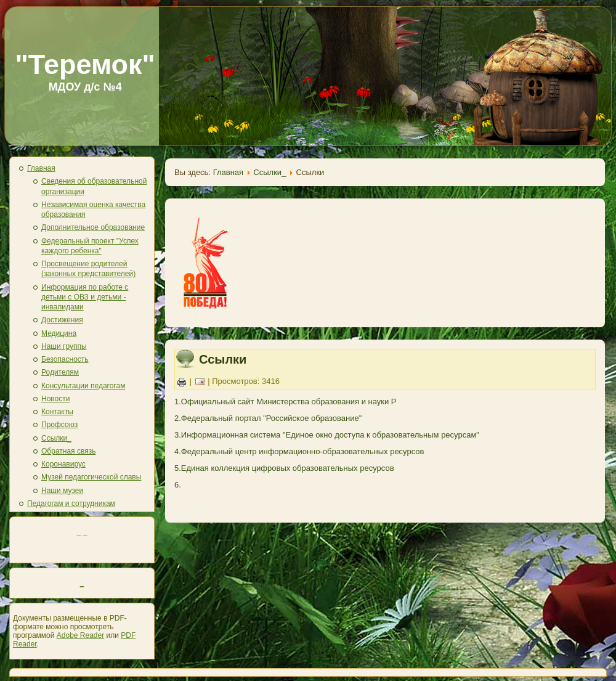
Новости (55, 399)
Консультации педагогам (83, 386)
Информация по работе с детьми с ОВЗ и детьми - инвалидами (85, 297)
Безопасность (65, 359)
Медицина (59, 333)
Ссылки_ (56, 438)
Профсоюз (59, 425)
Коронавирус (63, 464)
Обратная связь (68, 451)
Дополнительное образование (93, 227)
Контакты (57, 412)
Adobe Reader (80, 635)
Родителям (60, 372)
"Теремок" (85, 64)
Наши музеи (62, 491)
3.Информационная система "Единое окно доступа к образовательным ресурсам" (327, 435)
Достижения (62, 320)
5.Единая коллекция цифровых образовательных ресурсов (284, 468)
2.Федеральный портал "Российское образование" (268, 418)
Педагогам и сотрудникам (71, 504)
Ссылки (223, 359)
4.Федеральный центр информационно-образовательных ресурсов (299, 451)
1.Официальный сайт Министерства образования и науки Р (286, 402)
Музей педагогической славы (91, 477)
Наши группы (64, 346)
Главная (41, 168)
